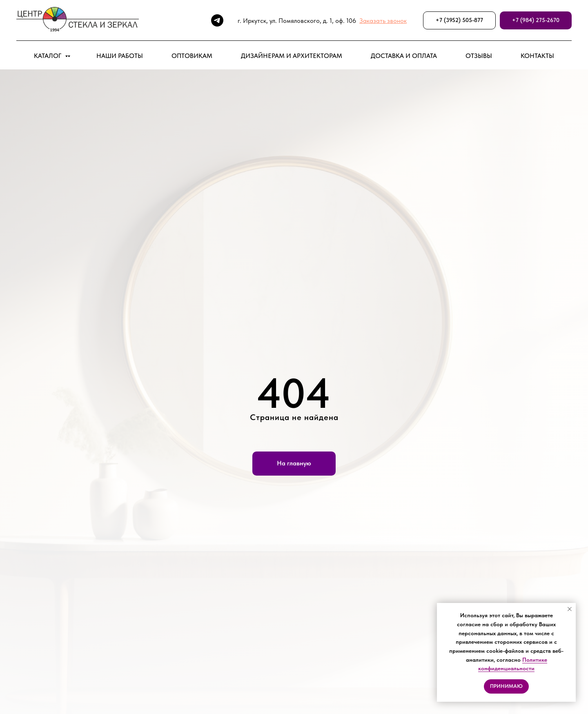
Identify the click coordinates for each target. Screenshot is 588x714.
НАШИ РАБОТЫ (120, 56)
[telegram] (217, 20)
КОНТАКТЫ (537, 56)
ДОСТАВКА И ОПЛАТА (404, 56)
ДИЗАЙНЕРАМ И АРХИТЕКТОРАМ (292, 56)
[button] (383, 21)
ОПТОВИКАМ (192, 56)
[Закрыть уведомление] (570, 609)
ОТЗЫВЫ (479, 56)
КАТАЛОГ (48, 56)
